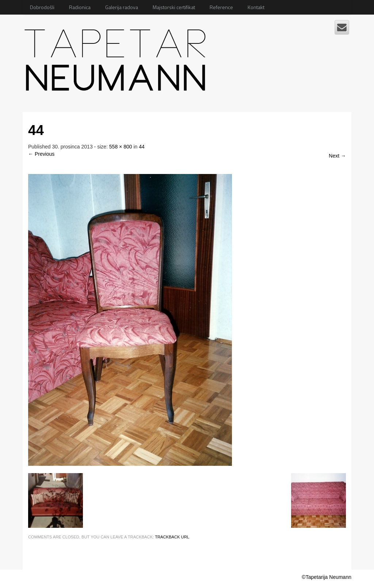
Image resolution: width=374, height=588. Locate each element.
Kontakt (256, 7)
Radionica (80, 7)
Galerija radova (122, 7)
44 (142, 147)
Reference (221, 7)
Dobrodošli (42, 7)
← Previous (41, 154)
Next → (337, 156)
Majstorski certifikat (174, 7)
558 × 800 (121, 147)
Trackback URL (172, 537)
